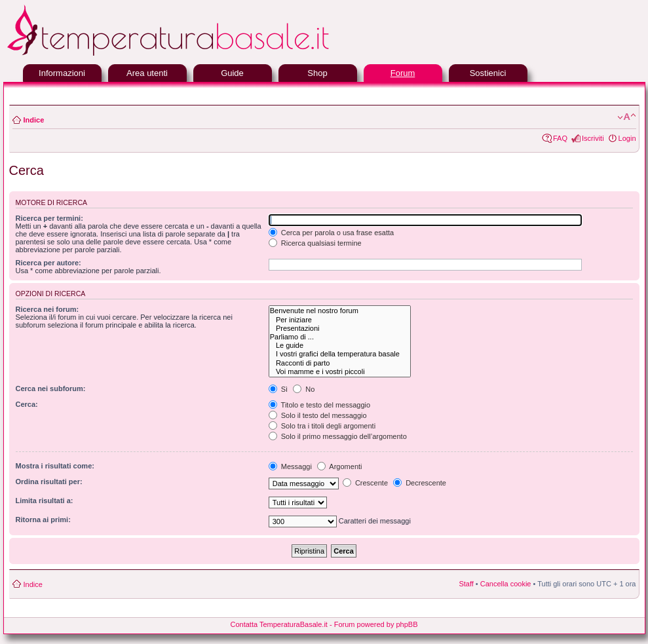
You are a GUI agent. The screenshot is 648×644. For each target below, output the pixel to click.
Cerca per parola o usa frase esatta (331, 233)
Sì (278, 389)
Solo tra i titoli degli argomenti (322, 426)
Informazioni (62, 73)
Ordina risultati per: (49, 482)
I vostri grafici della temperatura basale (340, 354)
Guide (232, 73)
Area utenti (147, 73)
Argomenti (340, 466)
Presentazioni (340, 329)
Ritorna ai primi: (43, 520)
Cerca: (27, 404)
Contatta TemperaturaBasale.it (279, 624)
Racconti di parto (340, 363)
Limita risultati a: (45, 501)
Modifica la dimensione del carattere (627, 117)
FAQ (560, 138)
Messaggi (290, 466)
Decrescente (420, 483)
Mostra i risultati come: (55, 466)
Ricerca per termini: (49, 218)
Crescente (365, 483)
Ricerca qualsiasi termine (315, 243)
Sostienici (488, 73)
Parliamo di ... (340, 337)
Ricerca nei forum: (48, 309)
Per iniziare (340, 320)
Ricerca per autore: (48, 263)
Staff (466, 584)
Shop (317, 73)
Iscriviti (593, 138)
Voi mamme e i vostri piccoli (340, 372)
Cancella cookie (506, 584)
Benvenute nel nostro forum (340, 311)
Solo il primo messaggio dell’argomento (338, 436)
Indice (34, 120)
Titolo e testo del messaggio (319, 405)
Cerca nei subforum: (51, 388)
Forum (403, 73)
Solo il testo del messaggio (318, 415)
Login (627, 138)
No (304, 389)
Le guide (340, 346)
